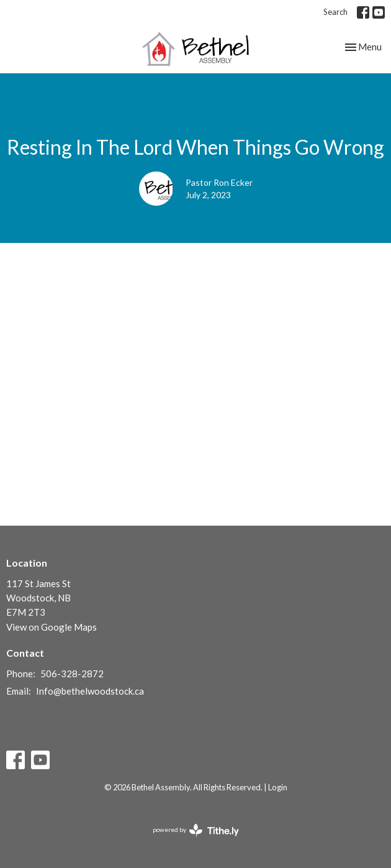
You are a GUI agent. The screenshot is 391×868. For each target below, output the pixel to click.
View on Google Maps (52, 627)
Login (278, 787)
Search (335, 12)
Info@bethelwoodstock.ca (90, 691)
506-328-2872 (72, 674)
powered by (196, 830)
